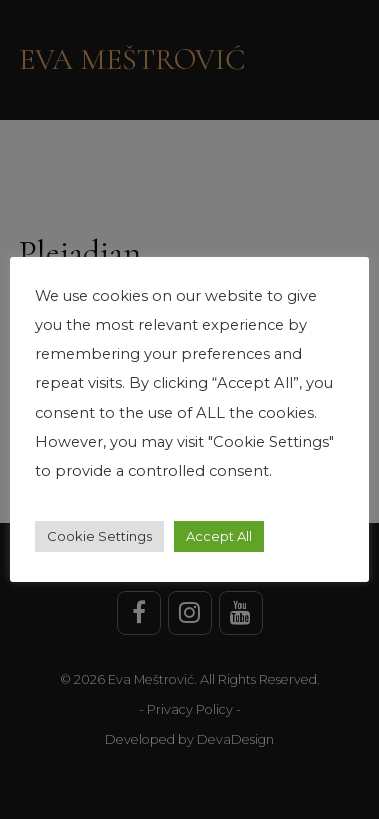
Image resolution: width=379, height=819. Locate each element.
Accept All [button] (219, 536)
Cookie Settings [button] (99, 536)
